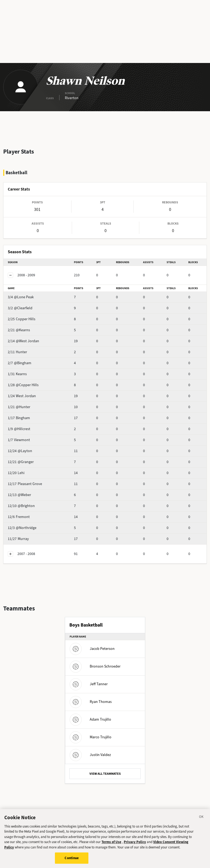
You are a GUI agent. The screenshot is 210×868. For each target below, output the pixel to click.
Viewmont (19, 440)
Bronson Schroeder (95, 666)
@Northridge (22, 528)
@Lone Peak (21, 297)
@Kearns (19, 330)
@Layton (20, 451)
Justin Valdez (90, 755)
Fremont (19, 517)
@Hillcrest (19, 429)
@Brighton (21, 506)
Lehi (16, 473)
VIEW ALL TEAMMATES (105, 774)
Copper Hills (22, 319)
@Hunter (19, 407)
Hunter (17, 352)
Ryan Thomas (91, 702)
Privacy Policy (135, 844)
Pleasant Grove (25, 484)
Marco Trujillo (91, 737)
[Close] (201, 819)
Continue (72, 860)
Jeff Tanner (89, 684)
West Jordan (22, 396)
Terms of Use (111, 844)
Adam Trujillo (90, 719)
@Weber (19, 495)
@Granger (21, 462)
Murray (18, 539)
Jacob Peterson (92, 649)
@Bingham (20, 363)
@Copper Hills (23, 385)
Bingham (19, 418)
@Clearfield (20, 308)
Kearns (17, 374)
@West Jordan (23, 341)
